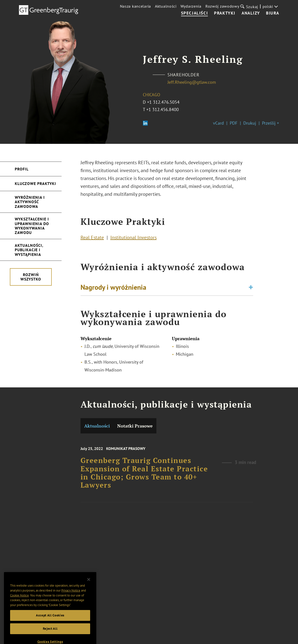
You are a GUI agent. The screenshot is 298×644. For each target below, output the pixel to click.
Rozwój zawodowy (222, 6)
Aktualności (166, 6)
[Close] (89, 596)
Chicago (151, 95)
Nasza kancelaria (135, 6)
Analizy (251, 13)
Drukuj (250, 123)
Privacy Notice (71, 607)
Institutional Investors (133, 240)
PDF (234, 123)
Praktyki (225, 13)
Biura (273, 13)
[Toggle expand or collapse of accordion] (251, 290)
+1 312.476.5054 (163, 102)
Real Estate (92, 240)
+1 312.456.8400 (163, 109)
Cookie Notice (19, 612)
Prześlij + (271, 123)
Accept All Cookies (50, 632)
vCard (218, 123)
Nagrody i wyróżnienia (113, 289)
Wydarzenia (191, 6)
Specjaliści (195, 13)
